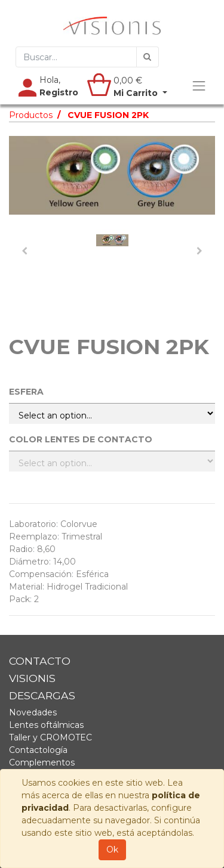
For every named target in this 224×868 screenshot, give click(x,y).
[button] (24, 251)
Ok (112, 850)
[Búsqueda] (148, 57)
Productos (31, 115)
